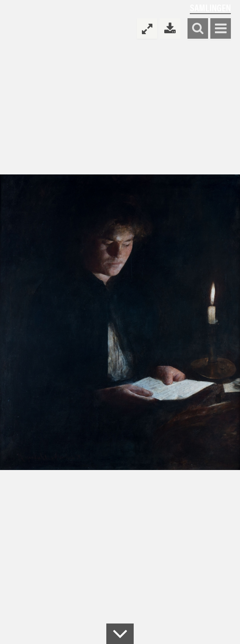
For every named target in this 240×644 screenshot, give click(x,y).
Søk (198, 29)
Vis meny (221, 29)
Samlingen (210, 8)
